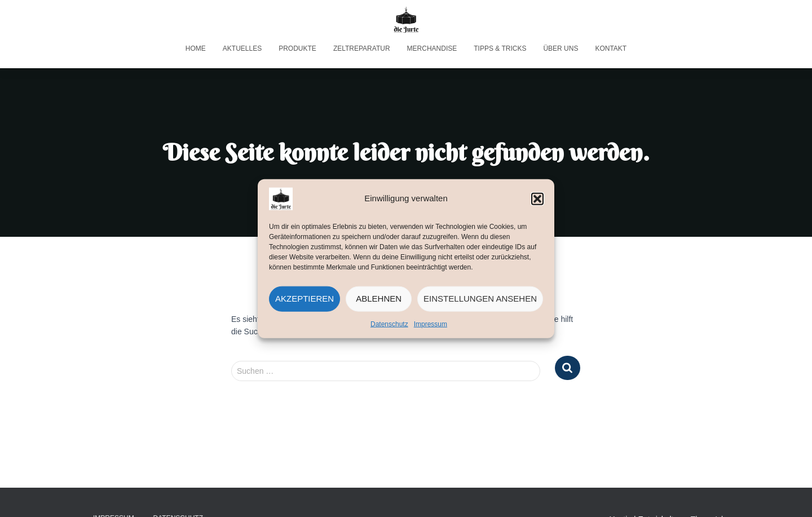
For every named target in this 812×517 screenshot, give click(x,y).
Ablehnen (379, 299)
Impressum (431, 324)
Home (196, 48)
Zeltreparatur (362, 48)
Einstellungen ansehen (480, 299)
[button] (537, 198)
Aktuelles (242, 48)
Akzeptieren (304, 299)
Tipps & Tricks (500, 48)
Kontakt (611, 48)
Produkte (297, 48)
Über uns (561, 48)
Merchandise (432, 48)
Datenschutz (389, 324)
